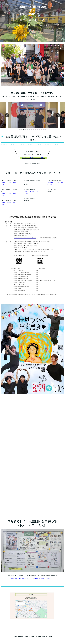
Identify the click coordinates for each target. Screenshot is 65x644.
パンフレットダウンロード (33, 158)
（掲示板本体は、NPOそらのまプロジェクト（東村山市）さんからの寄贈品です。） (32, 578)
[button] (20, 130)
